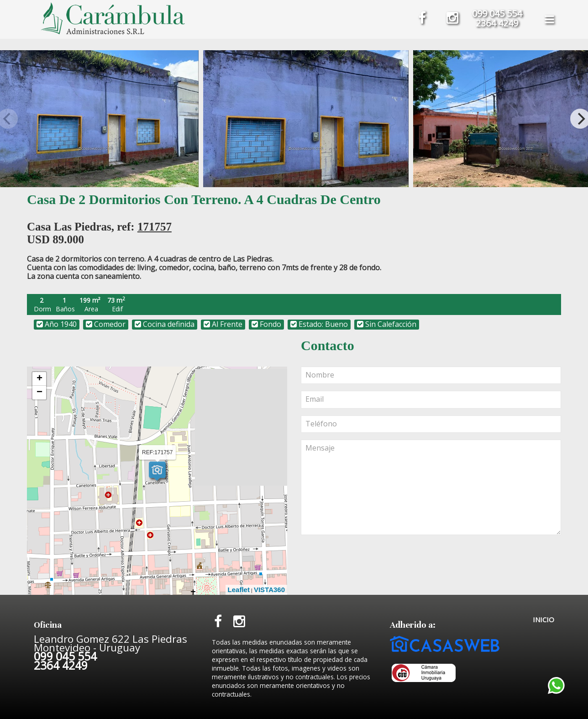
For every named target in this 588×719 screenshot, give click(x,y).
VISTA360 (269, 590)
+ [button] (39, 379)
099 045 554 (497, 13)
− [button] (39, 393)
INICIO (543, 620)
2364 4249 (497, 23)
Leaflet (239, 590)
